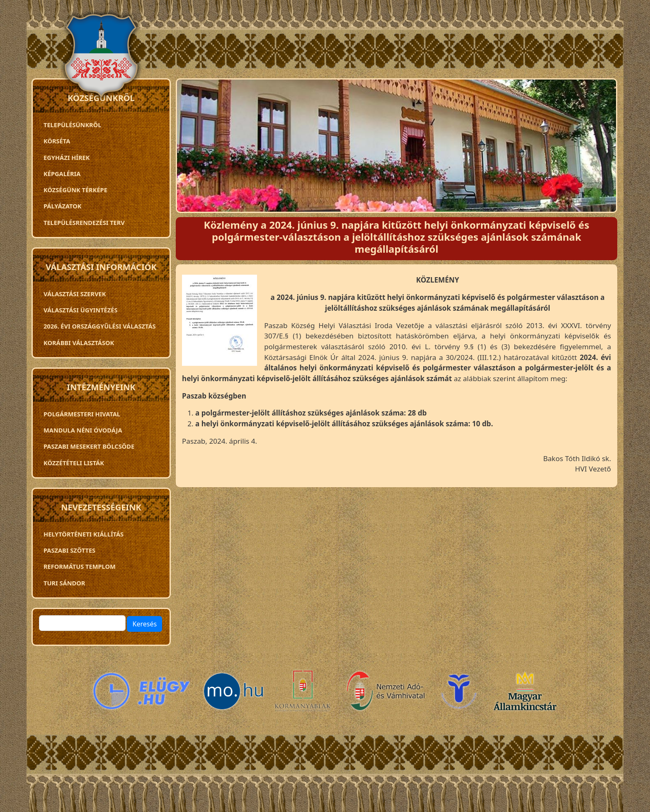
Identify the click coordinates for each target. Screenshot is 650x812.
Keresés (144, 624)
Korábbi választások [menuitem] (79, 343)
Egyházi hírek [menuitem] (67, 157)
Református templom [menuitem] (80, 566)
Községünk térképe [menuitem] (75, 190)
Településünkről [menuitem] (72, 125)
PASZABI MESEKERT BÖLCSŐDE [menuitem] (89, 446)
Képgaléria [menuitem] (62, 174)
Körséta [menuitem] (57, 141)
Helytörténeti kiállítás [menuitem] (84, 534)
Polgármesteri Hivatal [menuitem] (82, 414)
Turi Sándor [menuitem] (64, 583)
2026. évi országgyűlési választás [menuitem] (100, 326)
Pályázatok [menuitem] (63, 206)
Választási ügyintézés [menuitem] (80, 310)
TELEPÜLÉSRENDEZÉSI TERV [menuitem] (84, 222)
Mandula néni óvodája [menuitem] (83, 430)
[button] (219, 323)
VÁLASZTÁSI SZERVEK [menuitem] (75, 294)
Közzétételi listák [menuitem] (74, 463)
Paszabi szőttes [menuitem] (69, 550)
